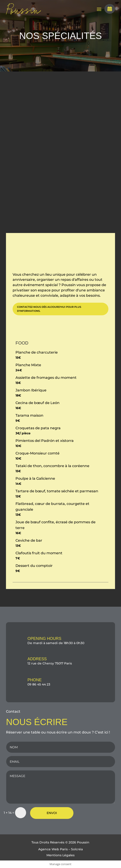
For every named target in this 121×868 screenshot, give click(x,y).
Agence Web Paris (53, 849)
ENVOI (52, 813)
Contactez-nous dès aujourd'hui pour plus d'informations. (49, 309)
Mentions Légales (60, 855)
